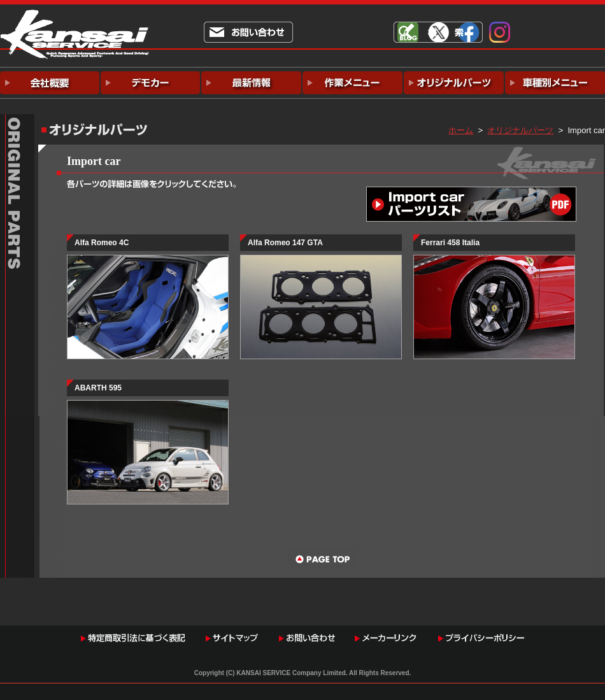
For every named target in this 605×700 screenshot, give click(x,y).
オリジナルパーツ (520, 130)
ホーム (461, 130)
